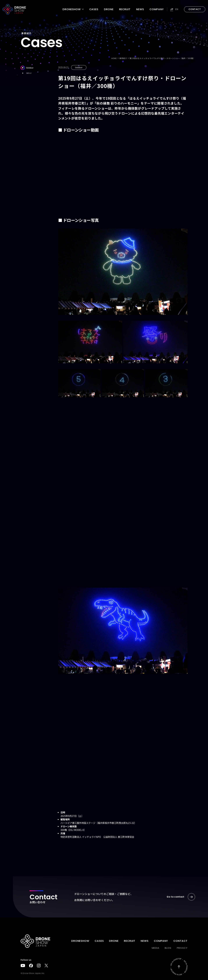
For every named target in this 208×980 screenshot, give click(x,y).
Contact (180, 941)
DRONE (109, 9)
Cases (94, 9)
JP (172, 9)
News (140, 9)
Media (155, 948)
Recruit (125, 9)
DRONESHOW (80, 941)
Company (157, 9)
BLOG (168, 948)
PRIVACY (182, 948)
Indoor (26, 73)
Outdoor (27, 68)
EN (177, 9)
